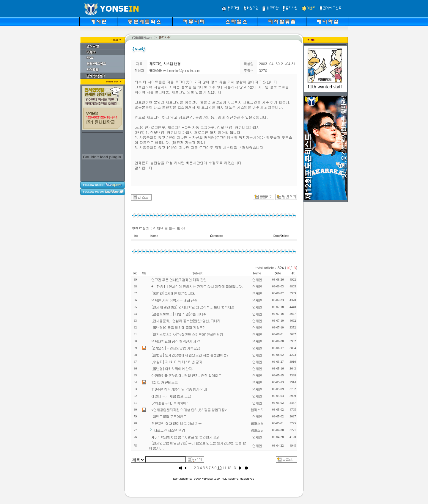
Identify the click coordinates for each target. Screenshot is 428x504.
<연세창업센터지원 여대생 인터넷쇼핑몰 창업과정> (189, 410)
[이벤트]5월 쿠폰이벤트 (169, 416)
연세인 (257, 280)
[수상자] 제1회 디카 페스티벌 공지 (177, 362)
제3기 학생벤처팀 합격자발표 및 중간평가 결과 (185, 437)
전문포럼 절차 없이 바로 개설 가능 (176, 423)
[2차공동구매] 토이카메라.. (171, 403)
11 (224, 468)
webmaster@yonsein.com (182, 70)
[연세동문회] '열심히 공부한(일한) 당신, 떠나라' (186, 321)
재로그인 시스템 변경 (169, 430)
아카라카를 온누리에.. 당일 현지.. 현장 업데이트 (186, 375)
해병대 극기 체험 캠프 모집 (171, 396)
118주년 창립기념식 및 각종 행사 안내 (179, 389)
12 (229, 468)
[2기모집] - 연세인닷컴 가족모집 (176, 348)
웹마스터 (257, 410)
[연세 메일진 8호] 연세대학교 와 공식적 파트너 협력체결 (193, 307)
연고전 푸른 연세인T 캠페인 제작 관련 (179, 280)
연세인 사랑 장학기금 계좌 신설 (174, 300)
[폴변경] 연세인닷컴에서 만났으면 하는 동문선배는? (190, 355)
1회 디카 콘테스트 (165, 382)
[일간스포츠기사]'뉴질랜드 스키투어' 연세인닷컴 (187, 334)
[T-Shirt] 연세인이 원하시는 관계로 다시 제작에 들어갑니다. (199, 286)
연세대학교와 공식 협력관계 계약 (176, 341)
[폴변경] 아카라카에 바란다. (172, 368)
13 (234, 468)
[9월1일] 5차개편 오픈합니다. (173, 293)
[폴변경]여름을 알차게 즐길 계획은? (178, 327)
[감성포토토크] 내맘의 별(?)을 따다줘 (179, 314)
